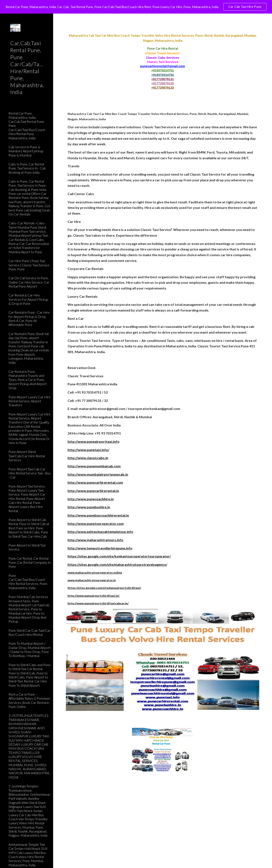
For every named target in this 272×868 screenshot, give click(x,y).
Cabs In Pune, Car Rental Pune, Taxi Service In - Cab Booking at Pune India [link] (27, 168)
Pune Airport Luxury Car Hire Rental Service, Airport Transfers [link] (30, 401)
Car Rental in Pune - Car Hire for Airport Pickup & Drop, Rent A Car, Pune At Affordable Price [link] (29, 318)
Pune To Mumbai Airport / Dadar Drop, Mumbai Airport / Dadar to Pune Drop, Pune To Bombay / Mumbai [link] (30, 649)
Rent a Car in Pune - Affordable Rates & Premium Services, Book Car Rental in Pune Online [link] (29, 700)
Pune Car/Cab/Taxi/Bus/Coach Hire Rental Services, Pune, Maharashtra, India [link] (28, 582)
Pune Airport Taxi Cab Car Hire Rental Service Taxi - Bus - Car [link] (30, 473)
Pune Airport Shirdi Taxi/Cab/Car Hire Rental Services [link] (27, 456)
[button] (267, 20)
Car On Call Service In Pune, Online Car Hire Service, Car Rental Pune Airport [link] (29, 282)
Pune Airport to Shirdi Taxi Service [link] (27, 547)
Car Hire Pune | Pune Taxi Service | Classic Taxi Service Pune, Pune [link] (29, 265)
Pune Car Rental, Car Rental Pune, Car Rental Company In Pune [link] (30, 562)
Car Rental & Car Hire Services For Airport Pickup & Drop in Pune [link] (28, 299)
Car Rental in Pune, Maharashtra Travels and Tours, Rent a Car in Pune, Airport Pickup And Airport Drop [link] (28, 380)
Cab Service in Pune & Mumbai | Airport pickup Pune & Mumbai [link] (26, 151)
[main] (163, 61)
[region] (136, 7)
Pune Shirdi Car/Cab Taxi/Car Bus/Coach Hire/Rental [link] (29, 632)
